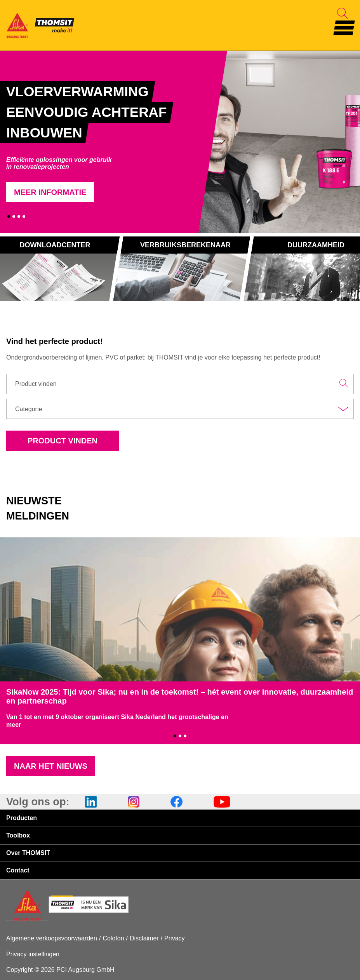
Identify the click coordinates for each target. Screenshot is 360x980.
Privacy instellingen (33, 954)
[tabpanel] (104, 142)
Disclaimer (144, 938)
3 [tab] (19, 216)
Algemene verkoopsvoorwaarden (52, 938)
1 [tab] (9, 216)
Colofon (113, 938)
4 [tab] (24, 216)
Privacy (174, 938)
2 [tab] (14, 216)
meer (14, 725)
